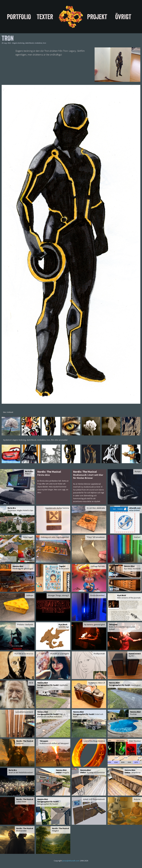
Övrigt (123, 17)
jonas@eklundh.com (71, 861)
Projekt (97, 17)
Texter (45, 17)
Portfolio (19, 17)
